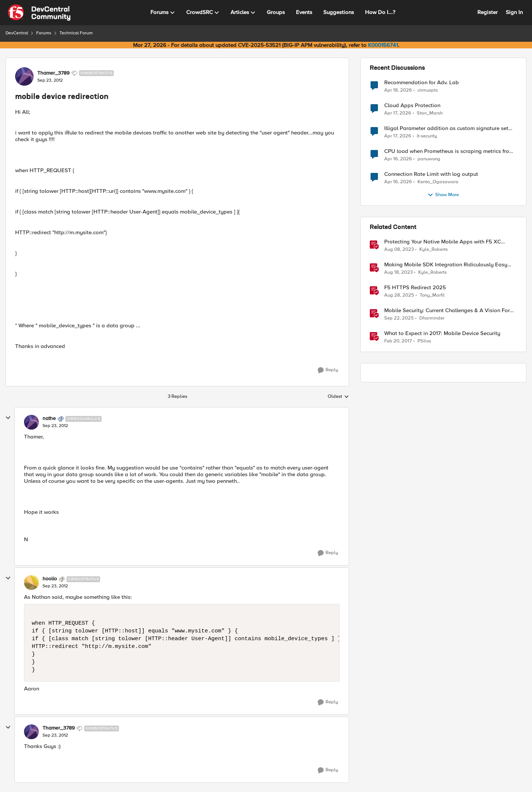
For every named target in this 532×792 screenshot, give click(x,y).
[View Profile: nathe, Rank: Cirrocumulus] (31, 422)
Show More (443, 195)
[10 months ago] (399, 296)
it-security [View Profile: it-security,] (427, 136)
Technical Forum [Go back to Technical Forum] (76, 33)
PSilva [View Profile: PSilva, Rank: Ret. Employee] (424, 341)
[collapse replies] (8, 418)
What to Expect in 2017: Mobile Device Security (442, 333)
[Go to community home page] (39, 13)
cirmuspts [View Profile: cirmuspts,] (428, 90)
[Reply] (328, 370)
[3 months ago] (398, 90)
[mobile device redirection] (55, 426)
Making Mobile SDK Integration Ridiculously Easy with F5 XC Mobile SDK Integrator (446, 265)
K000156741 (383, 45)
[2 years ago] (399, 250)
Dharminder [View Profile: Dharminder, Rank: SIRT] (432, 318)
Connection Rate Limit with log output (431, 174)
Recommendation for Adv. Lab (422, 83)
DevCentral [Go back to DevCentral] (17, 33)
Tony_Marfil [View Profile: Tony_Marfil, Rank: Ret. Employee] (432, 295)
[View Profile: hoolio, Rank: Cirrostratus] (31, 583)
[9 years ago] (398, 341)
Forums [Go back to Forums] (44, 33)
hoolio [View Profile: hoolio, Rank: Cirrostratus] (50, 579)
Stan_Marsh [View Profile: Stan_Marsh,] (430, 113)
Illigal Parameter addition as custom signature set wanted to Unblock (446, 128)
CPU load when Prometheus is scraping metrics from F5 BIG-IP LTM (449, 151)
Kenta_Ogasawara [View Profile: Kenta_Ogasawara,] (438, 182)
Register (487, 12)
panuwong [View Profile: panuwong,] (429, 159)
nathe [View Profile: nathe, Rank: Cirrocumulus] (49, 419)
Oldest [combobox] (338, 397)
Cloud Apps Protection (412, 105)
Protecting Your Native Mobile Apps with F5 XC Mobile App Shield (443, 242)
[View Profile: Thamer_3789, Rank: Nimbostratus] (24, 76)
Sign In (514, 12)
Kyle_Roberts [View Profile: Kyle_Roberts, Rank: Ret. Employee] (434, 250)
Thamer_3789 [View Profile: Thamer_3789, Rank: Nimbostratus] (53, 73)
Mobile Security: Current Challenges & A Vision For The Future (447, 310)
